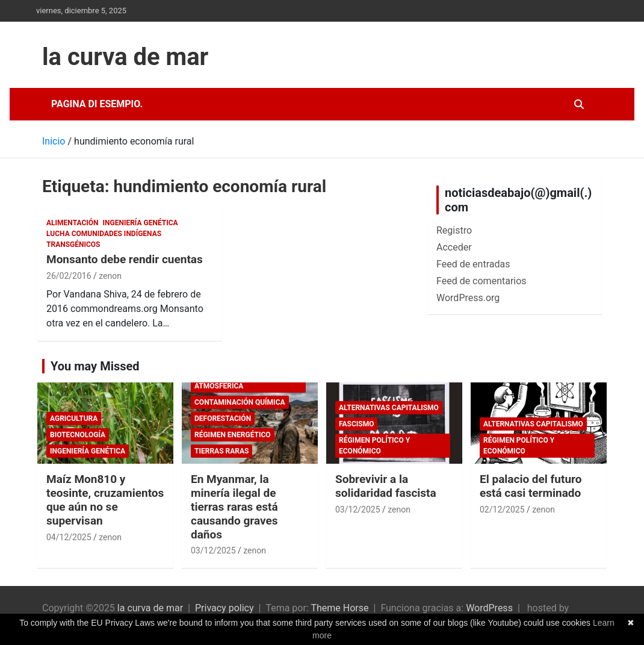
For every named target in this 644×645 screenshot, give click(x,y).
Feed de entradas (473, 264)
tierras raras (221, 451)
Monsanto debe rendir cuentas (125, 259)
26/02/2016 (69, 276)
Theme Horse (339, 608)
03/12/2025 (213, 550)
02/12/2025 (502, 509)
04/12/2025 (69, 537)
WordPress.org (468, 298)
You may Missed (95, 366)
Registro (454, 230)
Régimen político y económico (374, 446)
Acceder (454, 247)
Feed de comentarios (481, 281)
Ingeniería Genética (141, 223)
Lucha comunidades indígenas (104, 234)
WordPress (489, 608)
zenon (110, 276)
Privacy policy (224, 608)
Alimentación (73, 223)
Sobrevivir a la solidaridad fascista (386, 486)
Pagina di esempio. (97, 104)
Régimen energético (233, 435)
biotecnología (78, 435)
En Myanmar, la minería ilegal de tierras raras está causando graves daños (234, 506)
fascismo (356, 424)
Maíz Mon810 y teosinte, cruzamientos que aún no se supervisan (105, 500)
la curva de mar (125, 57)
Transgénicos (73, 245)
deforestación (223, 419)
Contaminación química (240, 402)
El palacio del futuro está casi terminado (531, 486)
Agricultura (74, 419)
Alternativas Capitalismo (389, 408)
